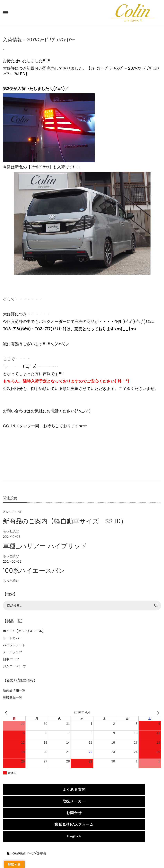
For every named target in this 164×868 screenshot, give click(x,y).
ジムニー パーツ (15, 666)
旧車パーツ (11, 659)
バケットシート (14, 645)
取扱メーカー (74, 801)
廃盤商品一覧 (13, 697)
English (74, 836)
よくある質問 (74, 790)
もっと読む (11, 531)
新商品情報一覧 (14, 690)
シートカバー (13, 638)
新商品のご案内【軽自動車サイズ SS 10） (65, 521)
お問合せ (74, 813)
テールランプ (13, 652)
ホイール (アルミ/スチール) (23, 631)
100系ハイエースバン (34, 571)
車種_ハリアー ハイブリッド (45, 546)
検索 (156, 605)
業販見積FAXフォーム (74, 824)
